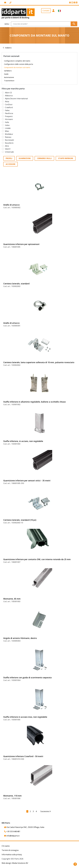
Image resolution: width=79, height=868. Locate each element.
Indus (7, 125)
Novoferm (9, 143)
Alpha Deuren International (16, 99)
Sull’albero (8, 71)
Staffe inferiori (66, 158)
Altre (7, 146)
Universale (9, 152)
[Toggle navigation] (6, 24)
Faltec (7, 110)
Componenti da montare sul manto (17, 67)
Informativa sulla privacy (12, 855)
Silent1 (8, 149)
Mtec (7, 131)
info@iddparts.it (12, 836)
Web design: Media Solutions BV (15, 863)
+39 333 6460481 (12, 831)
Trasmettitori (9, 81)
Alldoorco (9, 96)
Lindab (8, 128)
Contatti (46, 11)
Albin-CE (8, 93)
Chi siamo (6, 846)
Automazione (9, 77)
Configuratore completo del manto (17, 61)
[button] (53, 13)
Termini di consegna (10, 850)
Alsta (7, 102)
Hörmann (9, 119)
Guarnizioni (25, 158)
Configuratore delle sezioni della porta (19, 64)
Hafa (7, 122)
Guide (6, 74)
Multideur (9, 134)
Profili (9, 158)
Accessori (10, 164)
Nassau (8, 137)
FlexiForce (9, 113)
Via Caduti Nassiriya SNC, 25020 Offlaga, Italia (24, 827)
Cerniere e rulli (44, 158)
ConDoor (9, 104)
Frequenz (9, 116)
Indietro (8, 48)
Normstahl (9, 140)
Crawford (9, 107)
